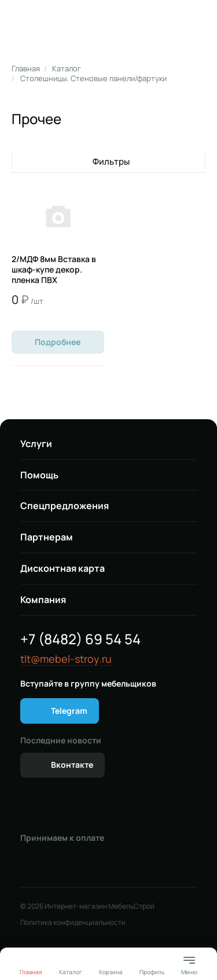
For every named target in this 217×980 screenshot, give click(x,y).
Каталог (67, 69)
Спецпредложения (65, 506)
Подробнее (58, 342)
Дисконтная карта (62, 568)
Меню (189, 965)
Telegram (69, 711)
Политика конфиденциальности (73, 923)
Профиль (152, 972)
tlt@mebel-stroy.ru (66, 659)
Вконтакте (72, 765)
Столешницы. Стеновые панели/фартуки (93, 79)
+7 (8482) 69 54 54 (80, 639)
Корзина (111, 972)
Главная (26, 69)
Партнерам (47, 537)
